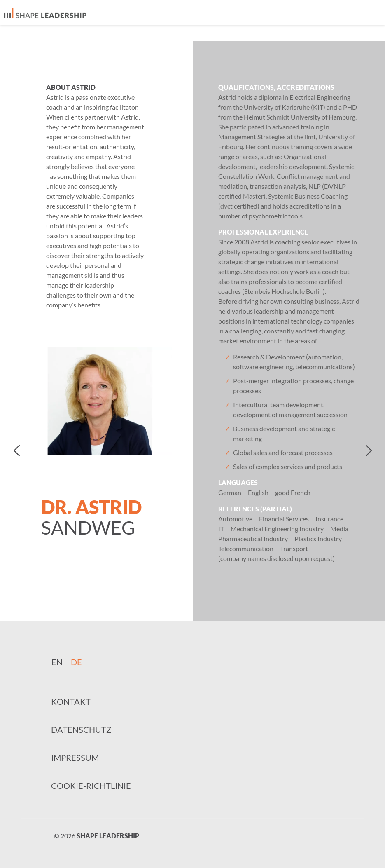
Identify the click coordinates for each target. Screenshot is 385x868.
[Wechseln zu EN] (57, 662)
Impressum (75, 758)
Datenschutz (81, 730)
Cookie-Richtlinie (91, 786)
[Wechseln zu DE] (76, 662)
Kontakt (71, 701)
